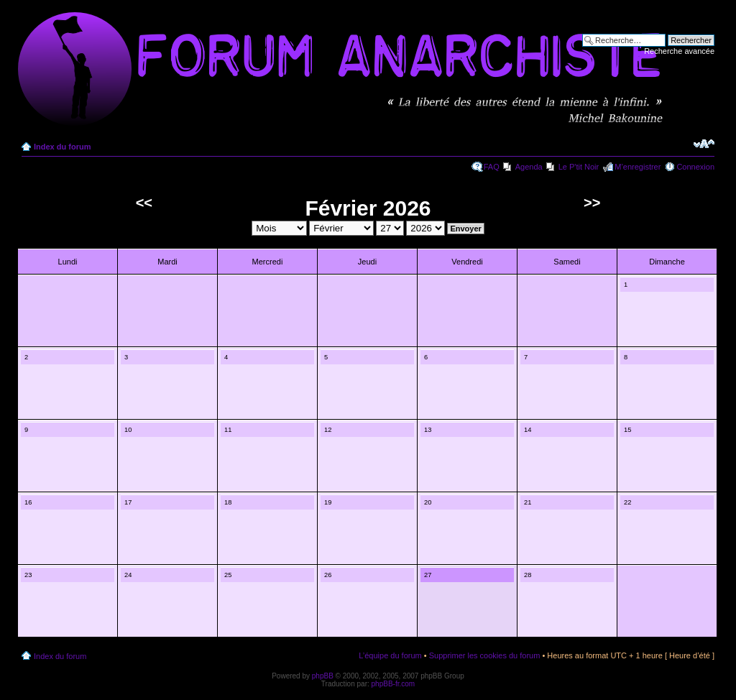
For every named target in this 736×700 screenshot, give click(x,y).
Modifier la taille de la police (704, 144)
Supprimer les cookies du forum (485, 655)
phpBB (323, 676)
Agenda (529, 167)
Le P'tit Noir (579, 167)
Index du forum (62, 147)
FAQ (492, 167)
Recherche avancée (679, 51)
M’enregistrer (638, 167)
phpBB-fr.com (394, 684)
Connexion (695, 167)
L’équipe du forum (390, 655)
